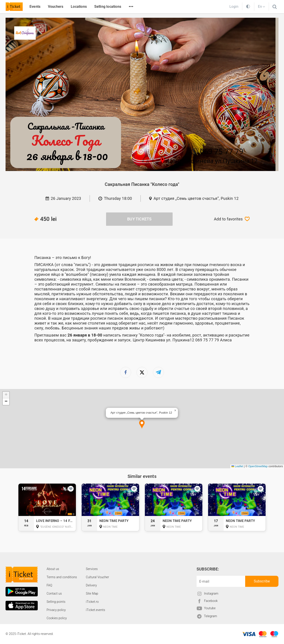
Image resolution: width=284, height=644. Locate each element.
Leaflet (237, 466)
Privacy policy (56, 610)
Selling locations (108, 7)
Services (92, 569)
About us (53, 569)
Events (35, 7)
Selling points (56, 602)
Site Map (92, 593)
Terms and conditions (62, 577)
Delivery (91, 585)
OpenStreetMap (258, 466)
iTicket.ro (92, 602)
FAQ (49, 585)
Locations (79, 7)
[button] (142, 425)
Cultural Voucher (98, 577)
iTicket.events (96, 610)
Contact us (54, 593)
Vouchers (56, 7)
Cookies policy (57, 618)
